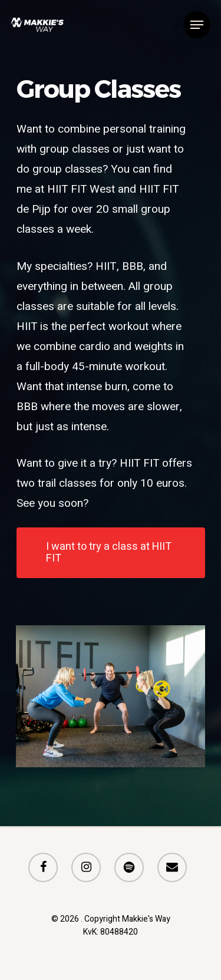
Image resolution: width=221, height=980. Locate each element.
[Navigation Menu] (197, 25)
